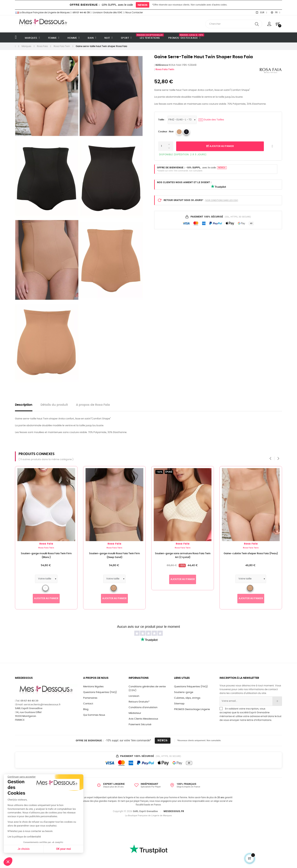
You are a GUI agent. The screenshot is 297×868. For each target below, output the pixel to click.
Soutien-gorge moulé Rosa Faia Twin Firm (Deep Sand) (120, 555)
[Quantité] (166, 146)
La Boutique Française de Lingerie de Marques (42, 13)
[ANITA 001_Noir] (186, 132)
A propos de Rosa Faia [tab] (93, 405)
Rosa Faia (52, 544)
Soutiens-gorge (184, 692)
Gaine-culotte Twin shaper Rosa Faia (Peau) (257, 554)
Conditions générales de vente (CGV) (147, 689)
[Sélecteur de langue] (276, 13)
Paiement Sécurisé (140, 725)
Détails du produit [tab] (54, 405)
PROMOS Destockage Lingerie (192, 709)
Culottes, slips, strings (187, 698)
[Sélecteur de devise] (261, 13)
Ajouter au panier (220, 146)
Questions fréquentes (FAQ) (100, 692)
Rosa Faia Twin (165, 69)
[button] (8, 862)
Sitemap (179, 704)
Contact (88, 704)
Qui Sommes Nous (94, 715)
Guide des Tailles (211, 120)
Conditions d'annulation (143, 708)
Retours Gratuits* (139, 702)
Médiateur (135, 713)
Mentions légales (93, 687)
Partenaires (90, 698)
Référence (162, 65)
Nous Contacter (133, 13)
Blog (86, 709)
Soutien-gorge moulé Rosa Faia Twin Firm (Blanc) (52, 555)
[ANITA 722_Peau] (179, 132)
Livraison (134, 696)
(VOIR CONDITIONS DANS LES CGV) (222, 200)
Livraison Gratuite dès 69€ (107, 13)
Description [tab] (24, 405)
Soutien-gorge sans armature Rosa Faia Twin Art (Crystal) (188, 555)
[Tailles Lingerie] (182, 120)
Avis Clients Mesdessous (143, 719)
